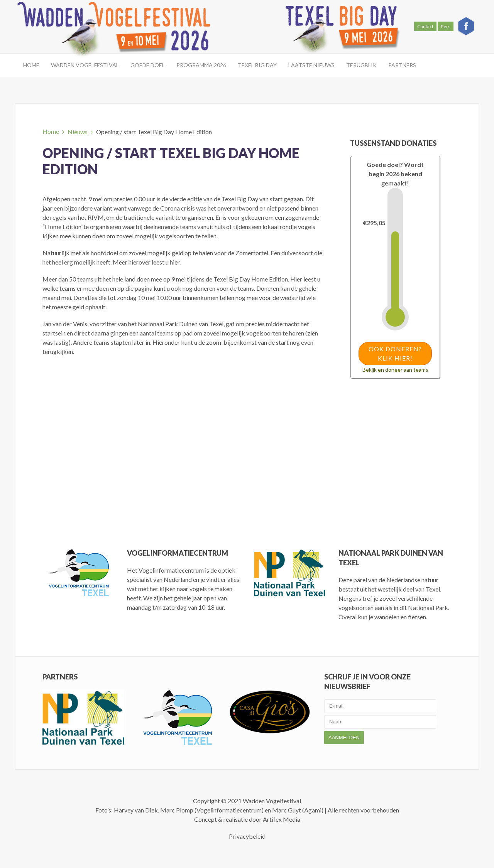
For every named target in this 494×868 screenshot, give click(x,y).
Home (31, 65)
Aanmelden (344, 737)
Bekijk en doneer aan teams (395, 370)
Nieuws (78, 132)
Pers (446, 26)
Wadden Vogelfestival (85, 65)
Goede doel (148, 65)
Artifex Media (282, 819)
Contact (425, 26)
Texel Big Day (257, 65)
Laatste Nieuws (311, 65)
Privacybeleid (247, 836)
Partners (402, 65)
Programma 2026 (201, 65)
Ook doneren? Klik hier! (395, 353)
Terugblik (361, 65)
